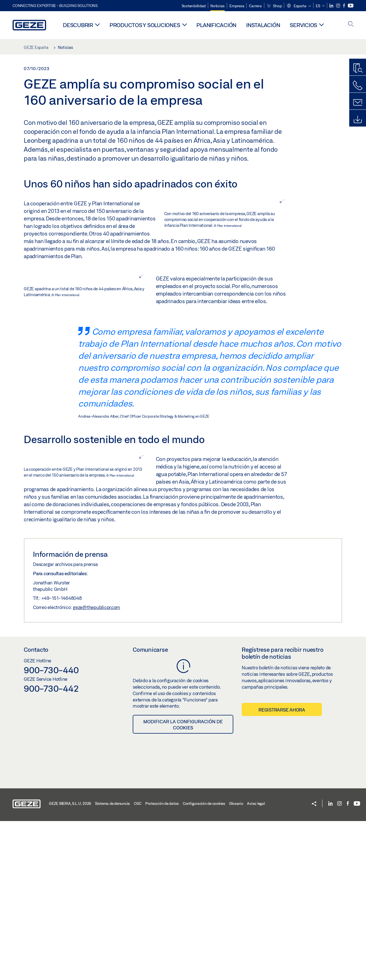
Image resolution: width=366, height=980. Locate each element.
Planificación (216, 25)
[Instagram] (338, 6)
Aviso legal (256, 962)
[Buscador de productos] (358, 68)
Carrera (255, 6)
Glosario (236, 962)
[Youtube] (351, 6)
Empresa (237, 6)
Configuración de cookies (204, 962)
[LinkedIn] (332, 6)
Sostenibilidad (194, 6)
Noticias (218, 6)
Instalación (263, 25)
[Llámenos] (358, 85)
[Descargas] (358, 120)
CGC (138, 962)
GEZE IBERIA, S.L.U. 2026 (70, 962)
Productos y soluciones (145, 25)
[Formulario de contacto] (358, 103)
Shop (274, 6)
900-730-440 (51, 829)
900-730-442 (51, 847)
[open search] (351, 24)
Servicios (303, 25)
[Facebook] (344, 6)
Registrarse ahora (282, 869)
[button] (299, 6)
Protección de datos (162, 962)
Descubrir (78, 25)
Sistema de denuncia (112, 962)
